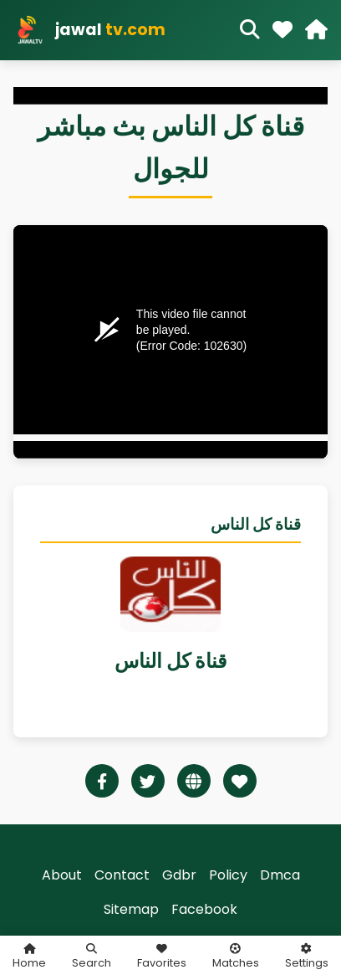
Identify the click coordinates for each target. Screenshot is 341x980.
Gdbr (179, 875)
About (62, 875)
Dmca (280, 875)
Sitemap (131, 909)
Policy (228, 875)
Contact (122, 875)
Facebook (204, 909)
